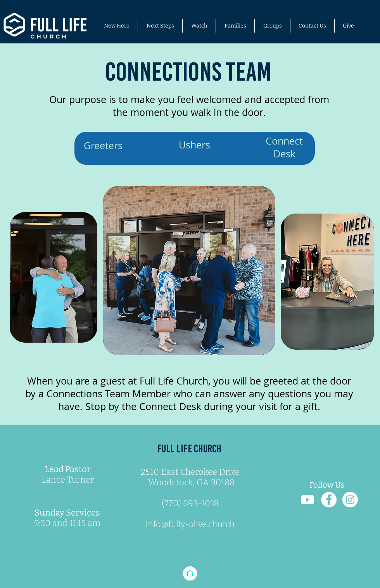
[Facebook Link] (329, 500)
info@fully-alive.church (190, 524)
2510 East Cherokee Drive (190, 472)
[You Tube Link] (307, 500)
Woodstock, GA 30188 (190, 482)
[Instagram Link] (350, 500)
